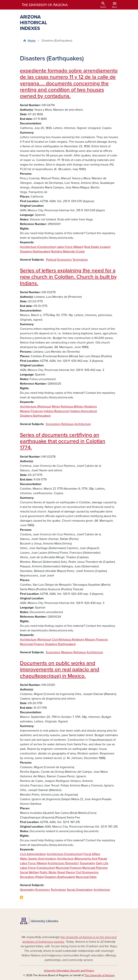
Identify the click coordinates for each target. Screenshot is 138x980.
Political (51, 260)
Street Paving (66, 872)
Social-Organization (80, 890)
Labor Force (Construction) (38, 868)
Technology (80, 260)
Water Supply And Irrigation (38, 859)
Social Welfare (29, 872)
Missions (67, 652)
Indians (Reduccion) (57, 411)
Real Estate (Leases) (97, 247)
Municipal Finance (32, 644)
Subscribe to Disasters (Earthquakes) (21, 897)
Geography (27, 890)
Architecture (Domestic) (63, 863)
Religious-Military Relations (79, 407)
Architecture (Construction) (38, 247)
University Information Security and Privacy (69, 971)
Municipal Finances (69, 868)
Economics (64, 260)
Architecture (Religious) (36, 407)
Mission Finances (31, 411)
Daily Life (102, 863)
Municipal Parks (86, 877)
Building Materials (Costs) (68, 251)
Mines (56, 407)
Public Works (48, 872)
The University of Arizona (99, 975)
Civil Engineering (87, 872)
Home (32, 41)
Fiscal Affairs (92, 854)
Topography (87, 863)
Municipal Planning (95, 868)
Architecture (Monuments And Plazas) (82, 859)
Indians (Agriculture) (84, 411)
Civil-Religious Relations (68, 640)
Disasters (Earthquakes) (35, 251)
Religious (67, 424)
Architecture (83, 424)
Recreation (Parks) (32, 877)
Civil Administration (33, 854)
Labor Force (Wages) (70, 247)
